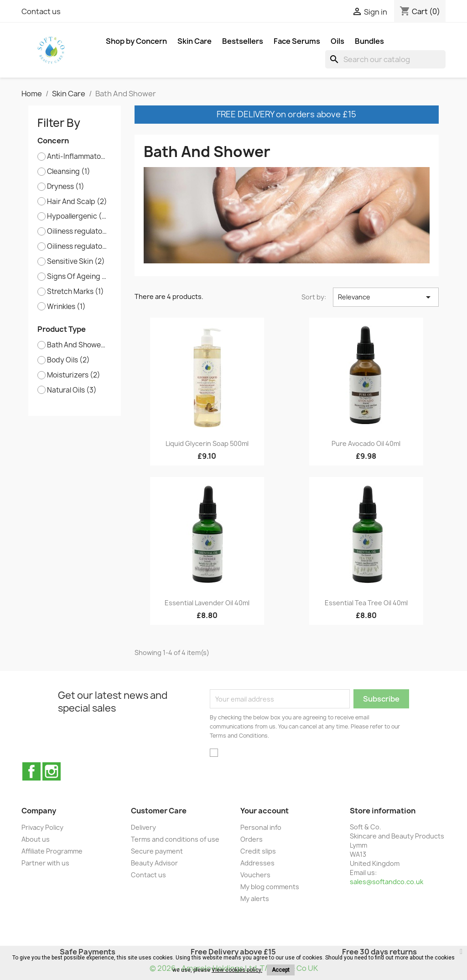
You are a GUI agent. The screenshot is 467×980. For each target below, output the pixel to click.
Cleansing (69, 172)
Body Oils (68, 360)
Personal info (261, 827)
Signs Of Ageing (77, 277)
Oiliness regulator (77, 231)
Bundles (369, 41)
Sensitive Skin (76, 262)
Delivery (143, 827)
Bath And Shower (77, 345)
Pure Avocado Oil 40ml (366, 443)
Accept (281, 970)
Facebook (31, 771)
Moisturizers (74, 375)
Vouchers (255, 875)
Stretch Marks (75, 292)
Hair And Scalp (77, 202)
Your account (265, 811)
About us (36, 839)
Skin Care (195, 41)
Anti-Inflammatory (77, 157)
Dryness (66, 187)
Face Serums (297, 41)
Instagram (52, 771)
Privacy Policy (42, 827)
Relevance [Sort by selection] (386, 297)
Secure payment (157, 851)
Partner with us (45, 863)
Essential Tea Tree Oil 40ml (366, 603)
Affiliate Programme (52, 851)
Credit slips (258, 851)
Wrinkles (66, 307)
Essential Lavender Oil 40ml (207, 603)
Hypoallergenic (77, 216)
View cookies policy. (237, 970)
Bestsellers (243, 41)
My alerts (255, 899)
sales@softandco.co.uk (387, 882)
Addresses (257, 863)
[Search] (385, 59)
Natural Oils (72, 390)
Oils (337, 41)
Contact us (41, 11)
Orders (252, 839)
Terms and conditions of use (175, 839)
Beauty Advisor (154, 863)
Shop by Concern (136, 41)
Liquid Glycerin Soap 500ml (207, 443)
